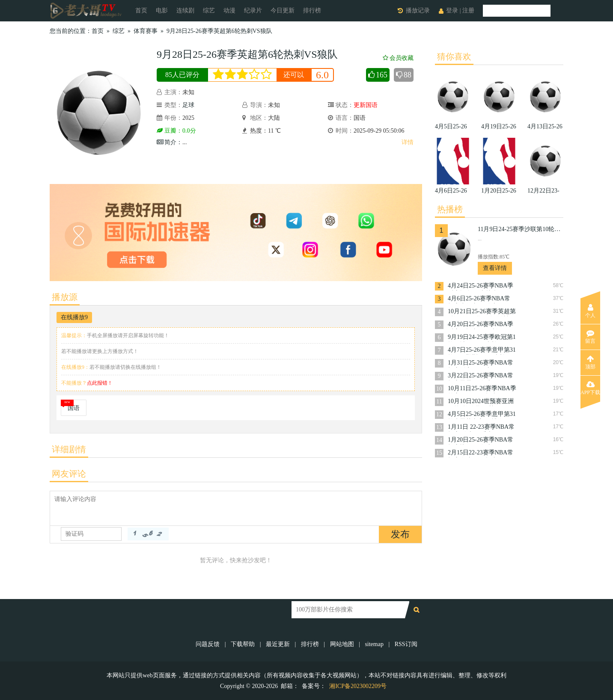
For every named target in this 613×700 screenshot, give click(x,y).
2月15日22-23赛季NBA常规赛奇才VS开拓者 (481, 453)
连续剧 (185, 10)
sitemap (374, 644)
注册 (468, 10)
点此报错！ (100, 383)
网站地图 (342, 644)
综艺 (209, 10)
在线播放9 (74, 317)
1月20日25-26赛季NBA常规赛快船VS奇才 (481, 440)
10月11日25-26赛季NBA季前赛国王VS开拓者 (482, 389)
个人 (590, 311)
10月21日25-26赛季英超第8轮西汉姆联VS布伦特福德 (482, 312)
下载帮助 (243, 644)
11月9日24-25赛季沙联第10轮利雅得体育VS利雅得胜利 (521, 229)
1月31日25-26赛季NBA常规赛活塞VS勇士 (481, 363)
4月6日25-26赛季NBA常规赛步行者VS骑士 (479, 299)
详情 (408, 142)
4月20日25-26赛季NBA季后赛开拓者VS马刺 (481, 325)
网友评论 (69, 474)
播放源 (65, 297)
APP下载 (590, 388)
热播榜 (450, 209)
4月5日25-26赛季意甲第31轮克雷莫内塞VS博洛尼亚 (482, 415)
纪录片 (253, 10)
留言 (590, 337)
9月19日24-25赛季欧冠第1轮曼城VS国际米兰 (482, 338)
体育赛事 (146, 31)
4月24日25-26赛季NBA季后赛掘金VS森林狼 (481, 286)
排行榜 (312, 10)
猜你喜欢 (454, 56)
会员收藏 (398, 58)
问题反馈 (208, 644)
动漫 (229, 10)
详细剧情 (69, 449)
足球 (188, 105)
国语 (74, 408)
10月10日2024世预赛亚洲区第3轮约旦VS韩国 (481, 402)
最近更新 (278, 644)
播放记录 (418, 10)
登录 (452, 10)
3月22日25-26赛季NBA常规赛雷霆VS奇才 (481, 376)
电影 (162, 10)
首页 (141, 10)
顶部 (590, 362)
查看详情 (495, 268)
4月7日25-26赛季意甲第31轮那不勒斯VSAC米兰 (482, 351)
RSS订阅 (406, 644)
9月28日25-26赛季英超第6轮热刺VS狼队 (219, 31)
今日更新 (283, 10)
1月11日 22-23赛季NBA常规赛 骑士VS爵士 (481, 428)
